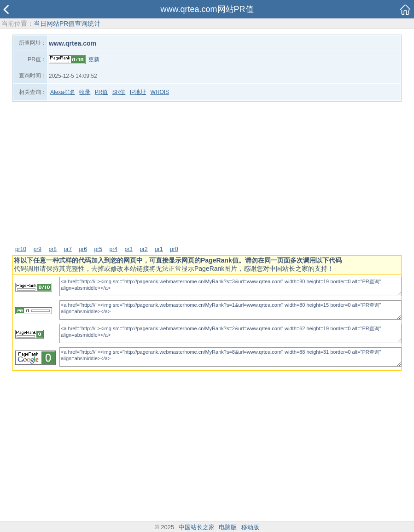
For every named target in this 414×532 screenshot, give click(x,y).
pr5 (98, 249)
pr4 (113, 249)
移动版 (250, 527)
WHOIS (160, 92)
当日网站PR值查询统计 (67, 23)
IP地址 (138, 92)
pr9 (38, 249)
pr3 (128, 249)
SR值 (119, 92)
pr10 (21, 249)
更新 (94, 59)
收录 (85, 92)
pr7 (68, 249)
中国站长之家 (197, 527)
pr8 (53, 249)
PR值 (102, 92)
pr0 (174, 249)
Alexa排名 (63, 92)
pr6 (83, 249)
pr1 (159, 249)
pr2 (143, 249)
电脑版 (228, 527)
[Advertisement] (207, 173)
